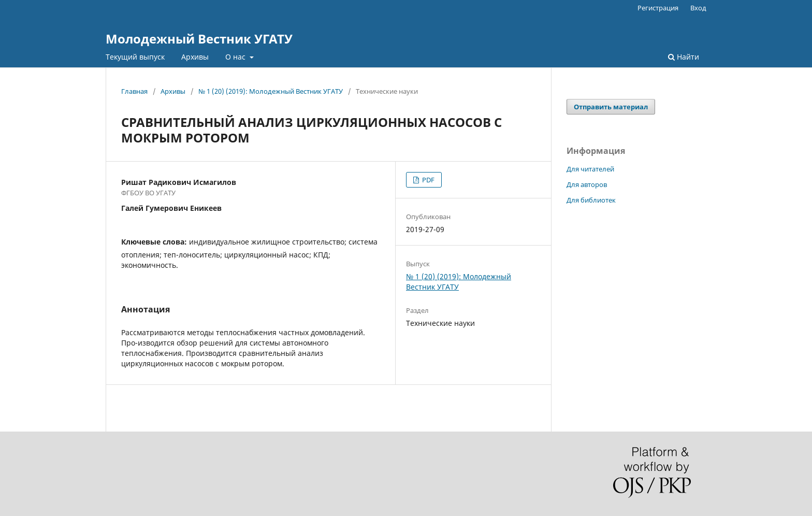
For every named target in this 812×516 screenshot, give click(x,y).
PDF (427, 180)
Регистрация (658, 8)
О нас (236, 57)
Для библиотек (591, 200)
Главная (134, 91)
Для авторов (587, 184)
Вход (698, 8)
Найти (684, 57)
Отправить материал (611, 107)
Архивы (195, 57)
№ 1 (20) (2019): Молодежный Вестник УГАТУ (271, 91)
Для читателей (590, 169)
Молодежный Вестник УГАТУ (199, 39)
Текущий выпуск (135, 57)
